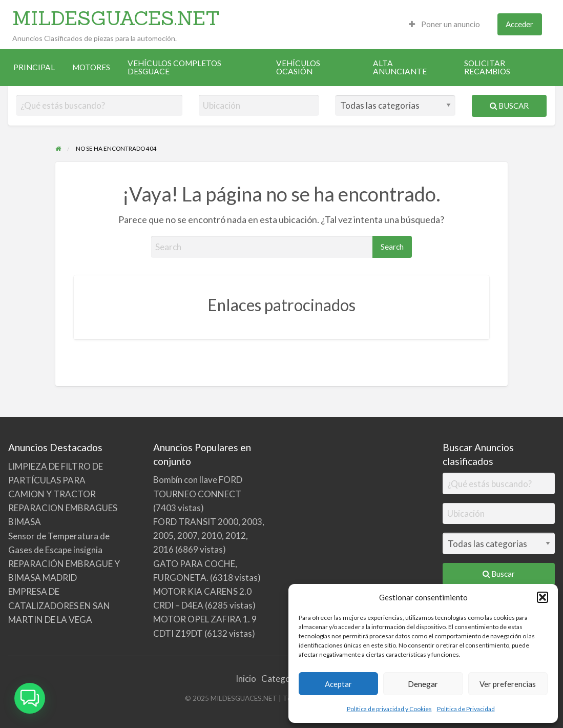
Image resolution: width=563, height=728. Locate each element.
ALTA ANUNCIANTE (400, 67)
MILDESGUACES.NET (116, 18)
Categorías (283, 679)
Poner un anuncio (444, 24)
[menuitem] (444, 24)
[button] (543, 597)
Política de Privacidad (466, 709)
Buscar (509, 106)
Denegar (423, 684)
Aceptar (338, 684)
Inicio (246, 679)
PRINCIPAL (34, 67)
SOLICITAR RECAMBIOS (487, 67)
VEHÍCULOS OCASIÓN (298, 67)
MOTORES (91, 67)
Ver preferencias (508, 684)
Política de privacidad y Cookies (389, 709)
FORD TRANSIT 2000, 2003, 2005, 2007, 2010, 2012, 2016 (209, 535)
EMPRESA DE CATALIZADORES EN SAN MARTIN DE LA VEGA (59, 605)
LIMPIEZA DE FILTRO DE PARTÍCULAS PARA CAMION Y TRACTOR (56, 480)
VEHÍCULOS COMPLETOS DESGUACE (174, 67)
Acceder (519, 24)
